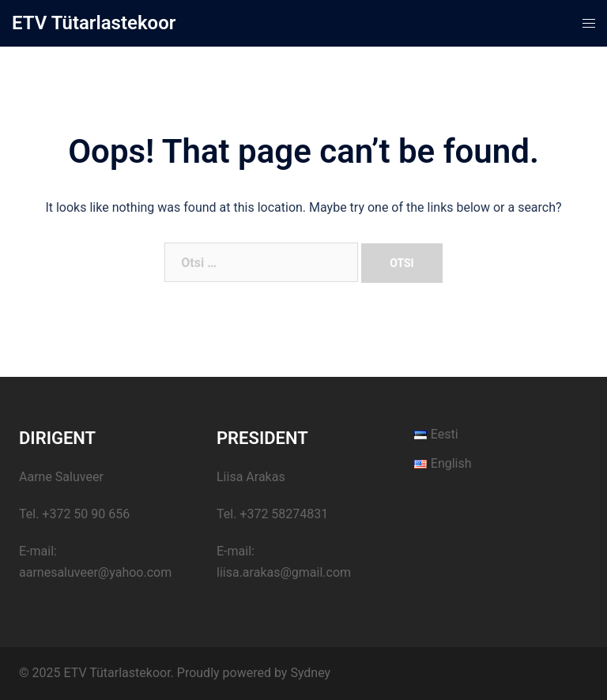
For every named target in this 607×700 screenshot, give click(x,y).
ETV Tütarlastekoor (94, 23)
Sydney (310, 673)
